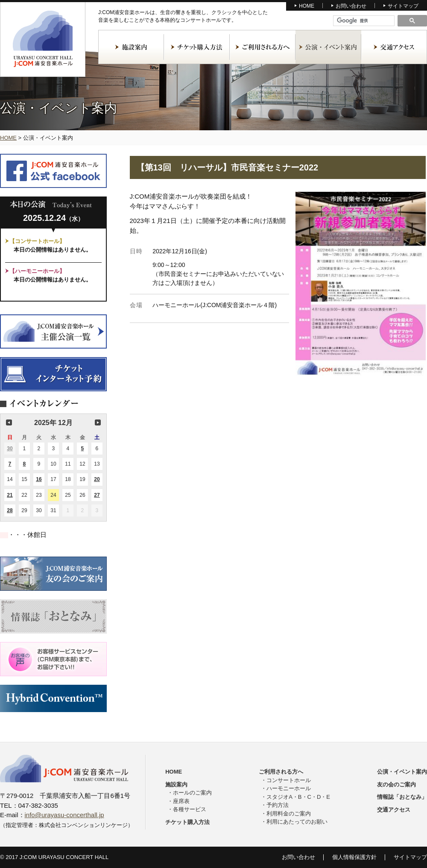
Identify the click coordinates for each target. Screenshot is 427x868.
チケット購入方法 (197, 47)
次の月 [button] (98, 422)
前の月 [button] (9, 422)
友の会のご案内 (396, 784)
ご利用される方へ (263, 47)
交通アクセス (394, 47)
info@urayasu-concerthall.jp (64, 815)
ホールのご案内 (192, 793)
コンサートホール (289, 780)
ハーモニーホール (289, 788)
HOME (307, 6)
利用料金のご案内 (289, 814)
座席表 (181, 801)
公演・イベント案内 (328, 47)
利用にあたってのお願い (297, 822)
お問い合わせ (351, 6)
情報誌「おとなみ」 (402, 797)
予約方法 (278, 805)
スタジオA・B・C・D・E (298, 797)
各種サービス (190, 809)
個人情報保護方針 (354, 857)
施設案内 (131, 47)
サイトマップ (403, 6)
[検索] (364, 21)
